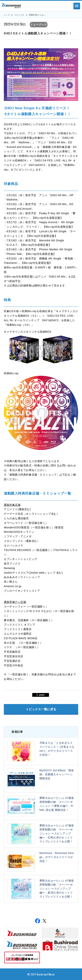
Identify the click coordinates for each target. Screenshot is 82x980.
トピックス (19, 15)
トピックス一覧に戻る (41, 709)
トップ (7, 15)
